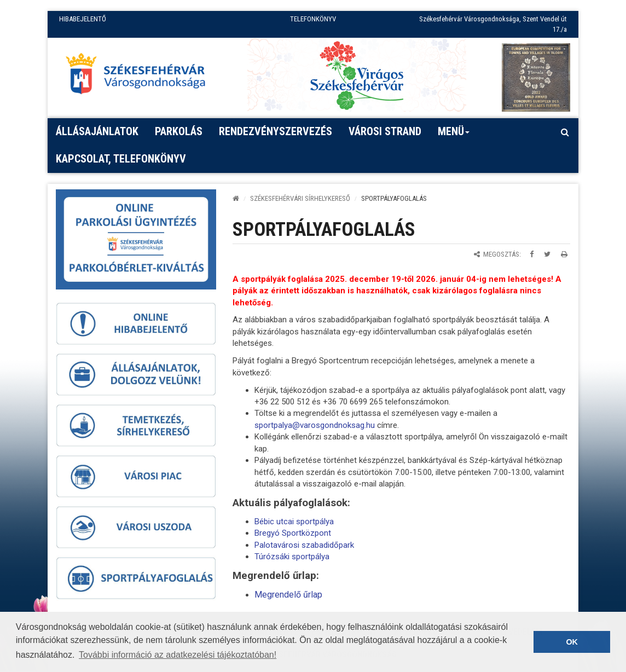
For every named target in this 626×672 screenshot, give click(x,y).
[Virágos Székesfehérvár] (357, 75)
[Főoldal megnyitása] (141, 76)
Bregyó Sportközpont (293, 533)
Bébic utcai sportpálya (294, 522)
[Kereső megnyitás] (565, 132)
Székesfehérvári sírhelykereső (300, 198)
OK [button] (572, 642)
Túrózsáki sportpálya (292, 557)
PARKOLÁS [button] (179, 131)
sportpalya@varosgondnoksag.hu (315, 425)
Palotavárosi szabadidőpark (304, 545)
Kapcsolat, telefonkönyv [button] (121, 159)
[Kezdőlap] (236, 198)
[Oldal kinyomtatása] (564, 254)
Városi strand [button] (385, 131)
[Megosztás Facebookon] (532, 254)
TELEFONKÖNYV (313, 19)
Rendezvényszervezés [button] (276, 131)
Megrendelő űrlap (288, 595)
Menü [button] (454, 135)
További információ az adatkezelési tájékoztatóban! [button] (178, 655)
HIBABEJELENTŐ (83, 19)
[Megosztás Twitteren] (547, 254)
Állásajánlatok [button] (97, 131)
